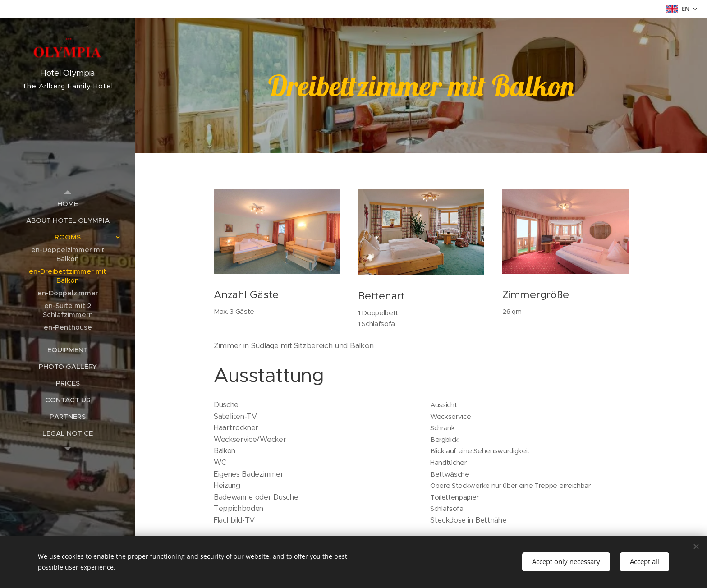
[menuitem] (68, 204)
